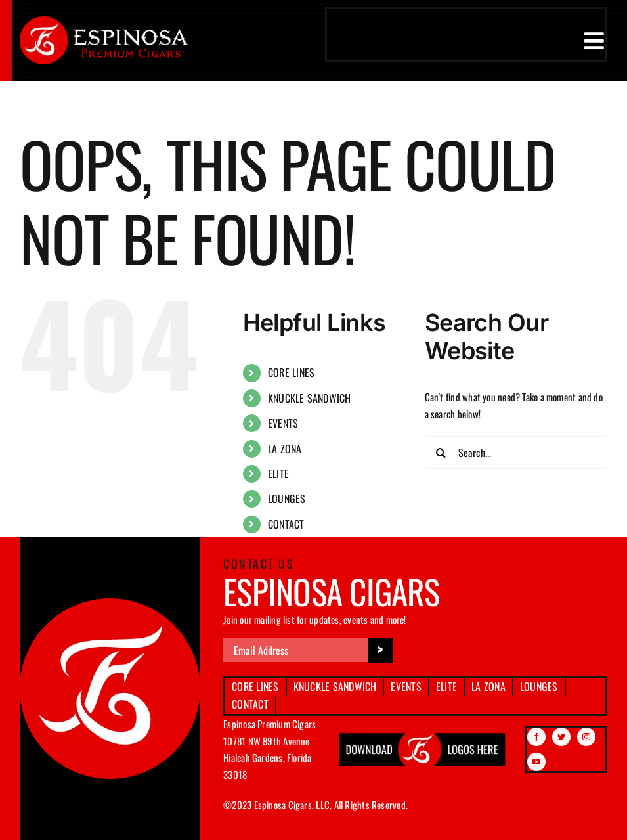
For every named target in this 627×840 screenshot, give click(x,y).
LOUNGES (287, 498)
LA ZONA (285, 449)
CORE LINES (291, 372)
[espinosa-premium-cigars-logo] (104, 21)
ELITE (278, 474)
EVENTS (283, 423)
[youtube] (536, 762)
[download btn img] (422, 732)
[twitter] (561, 737)
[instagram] (586, 737)
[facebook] (536, 737)
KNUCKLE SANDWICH (310, 398)
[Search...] (516, 453)
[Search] (441, 453)
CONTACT (286, 524)
